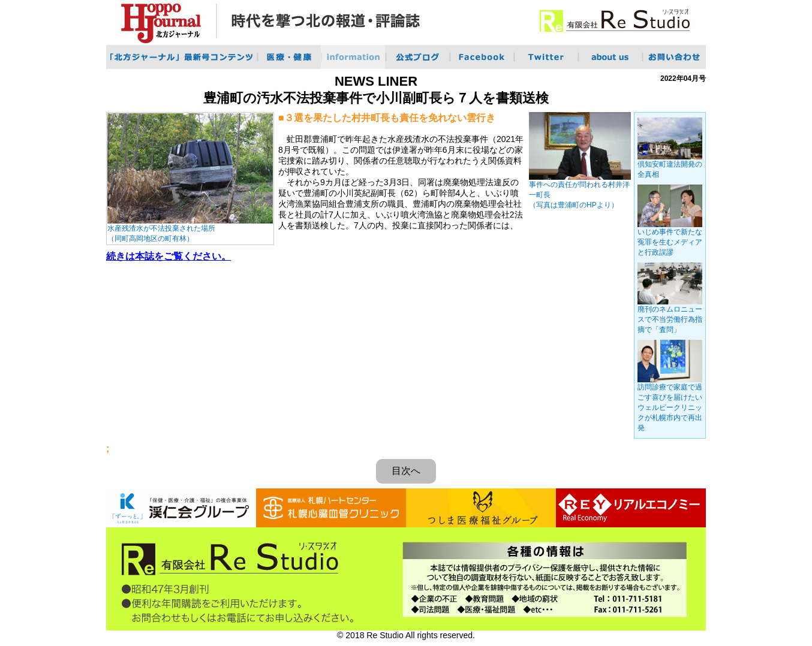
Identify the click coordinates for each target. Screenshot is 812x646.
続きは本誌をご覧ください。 (169, 256)
